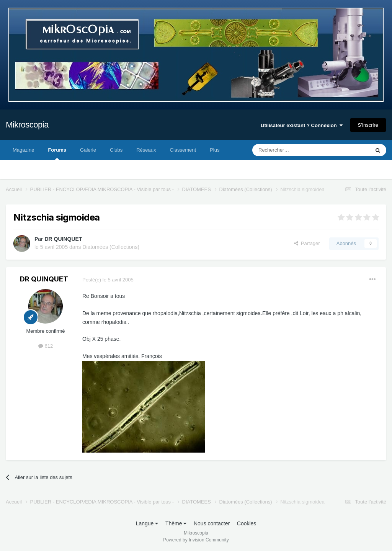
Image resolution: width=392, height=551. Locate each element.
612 (46, 346)
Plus (215, 150)
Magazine (23, 150)
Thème (176, 523)
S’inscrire (368, 125)
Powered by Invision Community (196, 540)
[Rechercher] (295, 150)
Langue (147, 523)
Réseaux (146, 150)
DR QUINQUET (63, 239)
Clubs (116, 150)
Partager (307, 243)
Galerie (88, 150)
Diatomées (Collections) (111, 247)
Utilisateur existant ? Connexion (302, 125)
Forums (57, 154)
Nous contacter (212, 523)
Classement (183, 150)
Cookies (247, 523)
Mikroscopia (27, 125)
